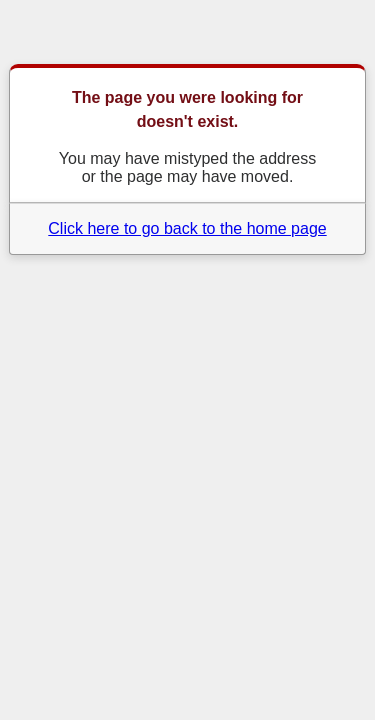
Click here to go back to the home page (187, 228)
